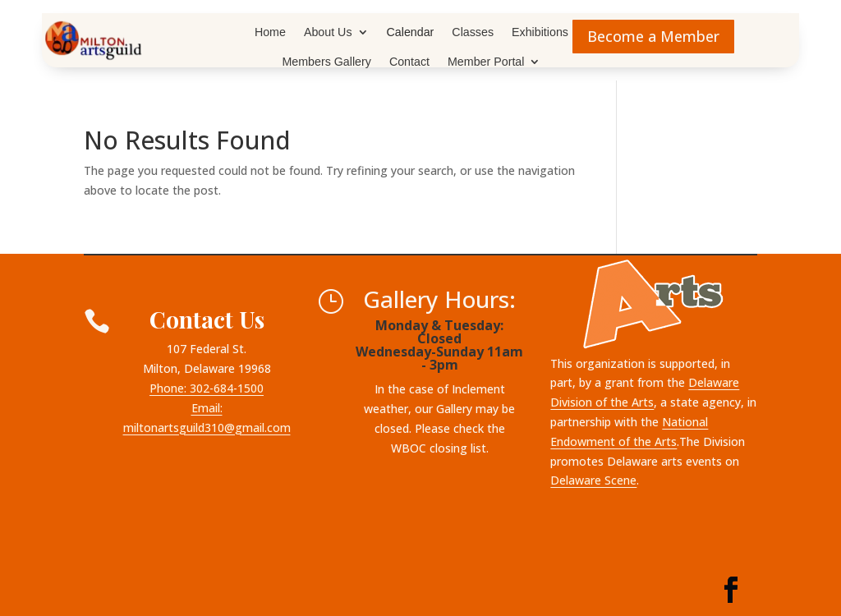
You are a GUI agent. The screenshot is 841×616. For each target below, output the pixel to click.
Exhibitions (540, 32)
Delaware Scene (593, 480)
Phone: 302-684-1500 (207, 388)
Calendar (411, 32)
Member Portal (486, 62)
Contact (409, 62)
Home (270, 32)
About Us (328, 32)
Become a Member (653, 36)
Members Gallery (327, 62)
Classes (473, 32)
